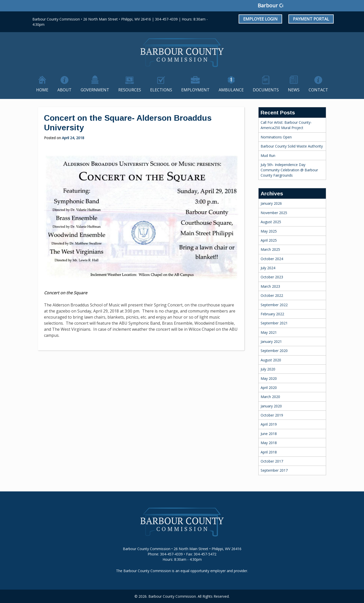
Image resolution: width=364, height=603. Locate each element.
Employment (195, 90)
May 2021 (269, 332)
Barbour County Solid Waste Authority (292, 146)
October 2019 (272, 415)
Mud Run (268, 155)
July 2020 (268, 369)
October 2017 (272, 461)
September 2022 (274, 305)
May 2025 (269, 231)
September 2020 (274, 351)
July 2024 (268, 268)
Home (42, 90)
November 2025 (274, 213)
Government (95, 90)
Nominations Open (276, 137)
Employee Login (260, 19)
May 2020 (269, 378)
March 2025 (270, 249)
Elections (161, 90)
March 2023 (270, 286)
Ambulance (231, 90)
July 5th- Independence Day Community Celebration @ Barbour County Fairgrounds (289, 170)
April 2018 (269, 452)
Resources (130, 90)
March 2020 (270, 397)
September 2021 (274, 323)
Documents (266, 90)
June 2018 (269, 434)
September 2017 (274, 470)
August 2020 (271, 360)
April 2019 (269, 424)
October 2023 (272, 277)
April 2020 (269, 388)
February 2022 (272, 314)
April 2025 (269, 240)
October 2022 (272, 295)
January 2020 (271, 406)
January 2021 (271, 341)
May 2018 (269, 443)
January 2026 (271, 203)
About (64, 90)
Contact (318, 90)
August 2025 (271, 222)
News (294, 90)
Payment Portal (311, 19)
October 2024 (272, 259)
